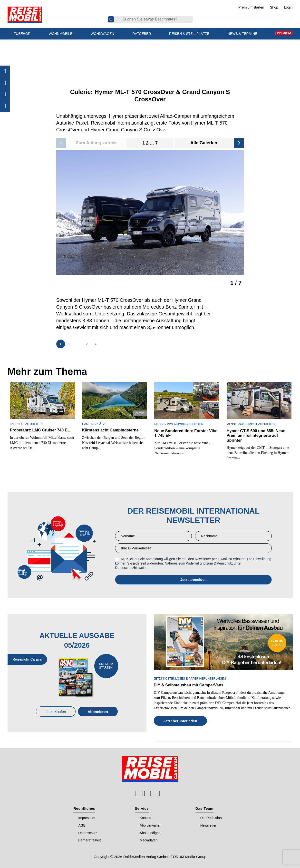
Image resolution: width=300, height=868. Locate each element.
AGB (82, 825)
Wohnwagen (102, 34)
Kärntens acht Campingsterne (110, 430)
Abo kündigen (150, 832)
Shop (274, 7)
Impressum (87, 818)
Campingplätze (94, 424)
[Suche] (111, 19)
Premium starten (251, 7)
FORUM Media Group (189, 856)
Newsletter (208, 825)
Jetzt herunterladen (180, 720)
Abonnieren (98, 711)
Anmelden (193, 579)
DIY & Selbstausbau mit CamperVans (188, 685)
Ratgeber (142, 34)
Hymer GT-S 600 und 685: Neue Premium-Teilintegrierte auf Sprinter (256, 435)
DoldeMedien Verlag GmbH (146, 856)
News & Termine (242, 34)
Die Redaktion (211, 818)
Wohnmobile (61, 34)
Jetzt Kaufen (56, 711)
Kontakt (145, 818)
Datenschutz (88, 832)
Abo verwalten (150, 825)
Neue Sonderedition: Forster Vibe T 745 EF (185, 433)
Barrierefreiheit (89, 840)
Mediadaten (149, 840)
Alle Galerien (204, 143)
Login (288, 7)
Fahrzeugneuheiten (26, 424)
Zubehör (22, 34)
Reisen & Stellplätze (189, 34)
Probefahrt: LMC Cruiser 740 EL (39, 430)
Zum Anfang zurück (96, 143)
